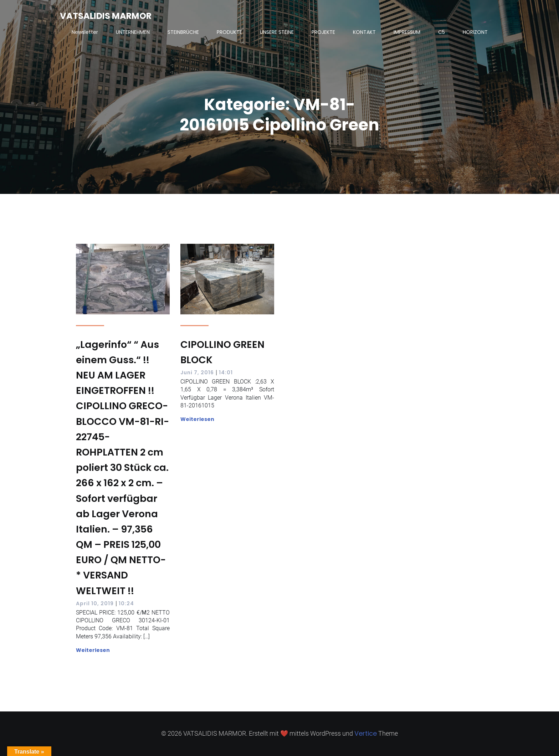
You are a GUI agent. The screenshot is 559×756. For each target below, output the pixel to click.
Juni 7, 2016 (197, 372)
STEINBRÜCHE (183, 32)
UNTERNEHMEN (133, 32)
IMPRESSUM (407, 32)
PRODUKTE (229, 32)
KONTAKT (364, 32)
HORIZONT (475, 32)
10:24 (126, 603)
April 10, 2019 (95, 603)
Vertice (366, 733)
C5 (442, 32)
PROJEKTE (323, 32)
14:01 (226, 372)
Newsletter (85, 32)
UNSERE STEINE (277, 32)
